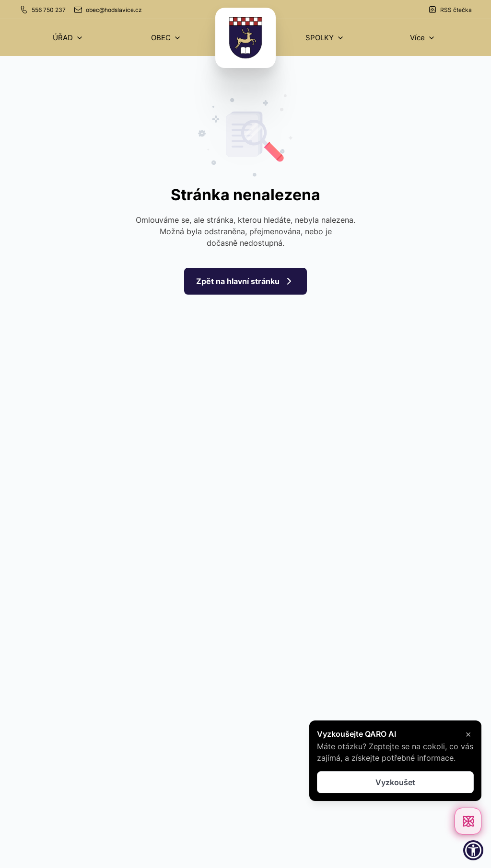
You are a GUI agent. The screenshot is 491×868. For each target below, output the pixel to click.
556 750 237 (42, 10)
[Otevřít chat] (468, 821)
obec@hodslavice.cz (108, 10)
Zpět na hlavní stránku (245, 281)
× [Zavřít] (468, 734)
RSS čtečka (450, 10)
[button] (68, 38)
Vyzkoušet (395, 782)
